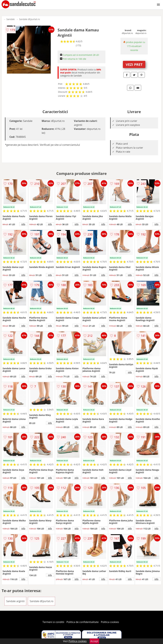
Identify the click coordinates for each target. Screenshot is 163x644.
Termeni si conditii (53, 622)
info (23, 224)
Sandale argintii (15, 601)
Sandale (11, 19)
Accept (94, 641)
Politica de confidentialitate (83, 622)
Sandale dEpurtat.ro (29, 19)
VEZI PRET (134, 64)
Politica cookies (110, 622)
